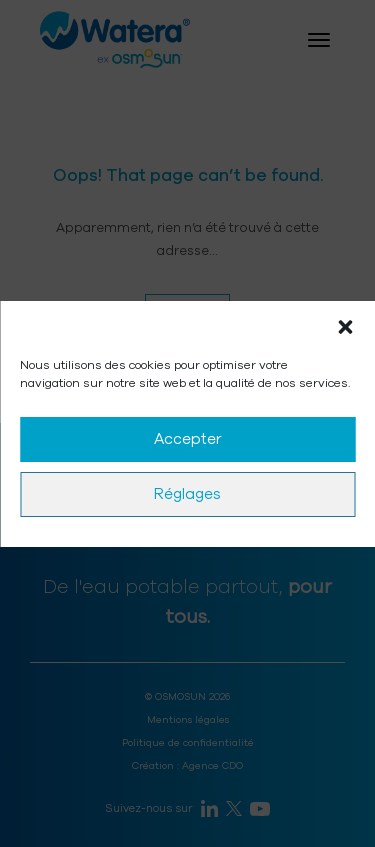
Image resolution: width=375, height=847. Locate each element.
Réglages (187, 494)
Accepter (188, 439)
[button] (345, 326)
